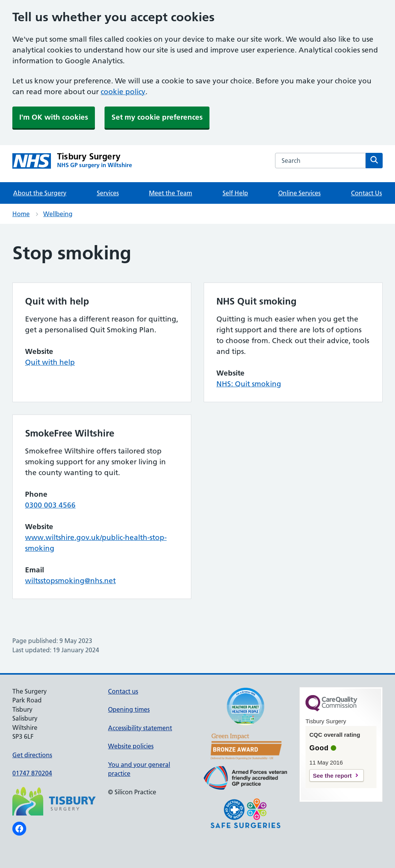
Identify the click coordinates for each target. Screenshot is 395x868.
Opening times (129, 709)
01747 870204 (32, 773)
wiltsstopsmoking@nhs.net (70, 581)
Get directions (32, 755)
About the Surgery (40, 193)
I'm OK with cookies (54, 117)
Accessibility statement (140, 728)
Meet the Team (170, 193)
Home (21, 214)
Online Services (299, 193)
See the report (332, 776)
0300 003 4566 (50, 505)
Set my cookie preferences (157, 117)
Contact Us (366, 193)
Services (108, 193)
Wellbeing (58, 214)
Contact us (123, 691)
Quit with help (50, 362)
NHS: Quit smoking (249, 384)
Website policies (131, 746)
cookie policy (123, 92)
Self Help (235, 193)
